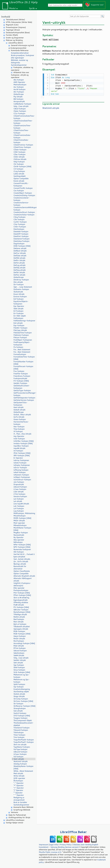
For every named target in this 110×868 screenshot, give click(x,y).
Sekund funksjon (20, 651)
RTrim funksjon (20, 648)
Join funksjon (19, 482)
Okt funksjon (19, 552)
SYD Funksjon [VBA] (22, 716)
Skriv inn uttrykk (20, 745)
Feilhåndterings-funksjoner (24, 321)
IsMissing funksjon (21, 470)
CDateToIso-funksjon (22, 147)
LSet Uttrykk (19, 492)
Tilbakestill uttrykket (22, 627)
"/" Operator (18, 790)
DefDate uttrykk (20, 256)
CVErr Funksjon (20, 227)
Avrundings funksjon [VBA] (24, 643)
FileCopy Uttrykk (20, 330)
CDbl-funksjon (19, 152)
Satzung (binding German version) (65, 847)
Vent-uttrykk (19, 759)
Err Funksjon (19, 313)
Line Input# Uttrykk (21, 504)
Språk (32, 8)
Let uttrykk (18, 501)
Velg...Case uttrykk (21, 106)
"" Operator (18, 793)
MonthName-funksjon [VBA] (22, 529)
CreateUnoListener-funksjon (21, 199)
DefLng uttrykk (19, 265)
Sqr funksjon (19, 687)
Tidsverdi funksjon (21, 730)
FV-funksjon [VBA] (21, 381)
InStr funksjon (19, 439)
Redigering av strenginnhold (19, 799)
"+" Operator (19, 788)
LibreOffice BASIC (16, 43)
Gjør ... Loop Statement (23, 287)
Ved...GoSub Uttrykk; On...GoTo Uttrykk (22, 560)
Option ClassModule (22, 571)
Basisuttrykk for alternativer (20, 568)
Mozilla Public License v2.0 (50, 852)
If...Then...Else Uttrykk (22, 434)
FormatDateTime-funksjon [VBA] (24, 358)
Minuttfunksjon (20, 516)
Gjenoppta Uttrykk (21, 629)
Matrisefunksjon (20, 85)
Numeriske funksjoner (22, 549)
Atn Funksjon (19, 92)
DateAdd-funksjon (21, 232)
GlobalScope (19, 94)
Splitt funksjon (19, 684)
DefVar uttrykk (19, 275)
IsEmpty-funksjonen (22, 465)
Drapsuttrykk (19, 484)
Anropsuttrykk (19, 101)
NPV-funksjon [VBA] (22, 547)
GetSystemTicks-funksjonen (20, 404)
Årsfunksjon (18, 781)
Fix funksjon (18, 347)
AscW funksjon (19, 89)
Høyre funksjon (20, 636)
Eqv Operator (19, 306)
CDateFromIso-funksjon (23, 145)
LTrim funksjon (19, 494)
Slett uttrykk (18, 309)
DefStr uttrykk (19, 272)
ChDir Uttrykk (19, 157)
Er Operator (18, 458)
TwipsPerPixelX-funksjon (24, 740)
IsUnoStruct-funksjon (22, 480)
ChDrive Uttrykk (20, 159)
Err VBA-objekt (20, 316)
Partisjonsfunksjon (21, 590)
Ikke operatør (19, 540)
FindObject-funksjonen (23, 340)
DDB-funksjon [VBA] (22, 246)
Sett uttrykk (18, 663)
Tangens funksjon (20, 718)
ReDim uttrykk (19, 617)
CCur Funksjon (19, 113)
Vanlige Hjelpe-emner (15, 823)
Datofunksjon (19, 229)
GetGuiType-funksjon (22, 390)
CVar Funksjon (19, 224)
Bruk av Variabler (20, 802)
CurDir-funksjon (20, 222)
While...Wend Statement (23, 771)
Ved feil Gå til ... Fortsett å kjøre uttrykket (24, 555)
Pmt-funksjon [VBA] (22, 593)
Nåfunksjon (18, 542)
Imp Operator (19, 436)
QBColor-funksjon (21, 610)
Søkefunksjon (19, 653)
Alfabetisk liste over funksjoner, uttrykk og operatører (20, 75)
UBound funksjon (20, 752)
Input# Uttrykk (19, 448)
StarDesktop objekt (21, 692)
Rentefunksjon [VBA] (22, 612)
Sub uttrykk (18, 711)
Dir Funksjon (19, 284)
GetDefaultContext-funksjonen (22, 387)
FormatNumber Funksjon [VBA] (23, 363)
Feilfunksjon (18, 318)
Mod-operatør (19, 523)
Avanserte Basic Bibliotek (23, 807)
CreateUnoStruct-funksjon (24, 212)
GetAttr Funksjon (20, 383)
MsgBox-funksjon (21, 533)
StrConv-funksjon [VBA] (23, 701)
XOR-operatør (19, 778)
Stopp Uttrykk (19, 696)
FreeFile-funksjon (21, 374)
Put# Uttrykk (19, 605)
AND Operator (19, 82)
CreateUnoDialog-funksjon (24, 195)
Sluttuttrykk (18, 292)
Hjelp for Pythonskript (17, 815)
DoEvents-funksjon (21, 289)
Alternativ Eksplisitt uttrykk (24, 576)
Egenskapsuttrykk (21, 600)
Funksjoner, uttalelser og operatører (22, 69)
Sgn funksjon (19, 665)
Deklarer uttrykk (20, 248)
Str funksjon (18, 704)
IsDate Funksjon (20, 463)
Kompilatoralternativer (20, 53)
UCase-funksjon (20, 754)
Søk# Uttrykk (19, 655)
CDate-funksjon (20, 150)
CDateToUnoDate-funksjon (21, 141)
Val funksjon (18, 757)
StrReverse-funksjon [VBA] (24, 706)
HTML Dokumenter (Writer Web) (19, 22)
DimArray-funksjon (21, 280)
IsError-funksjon (20, 468)
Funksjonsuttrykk (20, 378)
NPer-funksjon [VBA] (22, 545)
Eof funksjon (19, 299)
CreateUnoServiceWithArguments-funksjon (24, 209)
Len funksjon (19, 499)
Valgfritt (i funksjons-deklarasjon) (22, 584)
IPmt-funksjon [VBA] (22, 453)
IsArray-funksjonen (21, 460)
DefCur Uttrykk (20, 253)
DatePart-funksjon (21, 236)
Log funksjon (19, 511)
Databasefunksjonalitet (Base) (18, 33)
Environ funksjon (20, 297)
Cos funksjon (19, 191)
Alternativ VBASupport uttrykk (23, 580)
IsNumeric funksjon (21, 475)
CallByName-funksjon (22, 104)
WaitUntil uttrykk (51, 108)
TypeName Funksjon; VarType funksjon (22, 748)
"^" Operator (19, 795)
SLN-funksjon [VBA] (22, 672)
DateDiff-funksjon (21, 234)
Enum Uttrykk (19, 294)
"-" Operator (19, 783)
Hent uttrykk (19, 407)
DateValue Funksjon (21, 241)
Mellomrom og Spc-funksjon (21, 676)
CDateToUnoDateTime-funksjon (23, 122)
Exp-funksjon (19, 325)
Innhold (6, 17)
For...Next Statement (22, 350)
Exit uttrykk (18, 323)
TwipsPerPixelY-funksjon (24, 742)
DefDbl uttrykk (19, 258)
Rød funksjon (19, 619)
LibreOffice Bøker (73, 832)
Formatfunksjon (20, 354)
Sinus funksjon (19, 670)
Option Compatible (21, 179)
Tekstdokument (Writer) (15, 20)
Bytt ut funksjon (20, 624)
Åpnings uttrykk (20, 564)
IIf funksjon (18, 431)
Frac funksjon (19, 371)
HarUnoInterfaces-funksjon (21, 423)
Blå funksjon (18, 99)
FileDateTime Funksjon (23, 333)
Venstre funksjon (20, 496)
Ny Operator (18, 537)
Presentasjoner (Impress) (16, 27)
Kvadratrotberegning (22, 689)
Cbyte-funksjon (20, 111)
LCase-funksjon (20, 489)
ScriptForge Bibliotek (22, 810)
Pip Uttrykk (18, 97)
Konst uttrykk (19, 181)
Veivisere (14, 812)
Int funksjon (18, 451)
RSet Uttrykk (19, 646)
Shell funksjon (19, 667)
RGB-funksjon (19, 631)
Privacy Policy (66, 844)
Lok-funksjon (19, 506)
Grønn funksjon (20, 419)
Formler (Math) (12, 35)
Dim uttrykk (18, 282)
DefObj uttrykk (19, 268)
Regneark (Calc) (12, 25)
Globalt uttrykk (19, 410)
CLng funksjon (19, 171)
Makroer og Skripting (14, 40)
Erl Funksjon (18, 311)
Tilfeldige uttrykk (20, 614)
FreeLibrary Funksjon (22, 376)
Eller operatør (19, 588)
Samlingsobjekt (20, 176)
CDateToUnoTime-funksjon (21, 132)
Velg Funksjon (19, 162)
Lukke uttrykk (19, 174)
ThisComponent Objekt (23, 720)
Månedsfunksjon (20, 525)
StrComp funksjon (21, 699)
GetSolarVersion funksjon (24, 400)
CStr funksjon (19, 219)
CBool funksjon (20, 109)
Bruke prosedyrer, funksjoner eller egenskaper (23, 57)
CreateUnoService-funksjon (21, 204)
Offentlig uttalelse (21, 602)
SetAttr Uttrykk (20, 660)
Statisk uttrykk (19, 694)
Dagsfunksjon (19, 244)
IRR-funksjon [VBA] (22, 456)
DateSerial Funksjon (21, 239)
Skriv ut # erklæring (21, 598)
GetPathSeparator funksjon (24, 398)
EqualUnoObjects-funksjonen (21, 303)
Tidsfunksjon (19, 732)
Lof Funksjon (19, 508)
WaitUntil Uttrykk (21, 761)
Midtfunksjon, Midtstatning (24, 513)
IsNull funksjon (20, 472)
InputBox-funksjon (21, 446)
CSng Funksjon (19, 217)
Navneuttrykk (19, 535)
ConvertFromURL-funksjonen (21, 185)
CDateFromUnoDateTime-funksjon (24, 117)
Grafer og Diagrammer (15, 38)
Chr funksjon (19, 164)
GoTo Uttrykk (19, 417)
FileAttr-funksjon (20, 328)
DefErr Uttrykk (19, 260)
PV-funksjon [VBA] (21, 607)
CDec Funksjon (19, 154)
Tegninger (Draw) (13, 30)
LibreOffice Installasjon (15, 820)
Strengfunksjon (20, 708)
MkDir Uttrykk (19, 521)
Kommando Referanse (20, 50)
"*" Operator (19, 785)
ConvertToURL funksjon (23, 188)
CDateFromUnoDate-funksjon (22, 136)
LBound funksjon (20, 487)
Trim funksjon (19, 737)
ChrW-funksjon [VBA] (22, 166)
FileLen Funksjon (20, 337)
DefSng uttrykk (20, 270)
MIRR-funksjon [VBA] (22, 518)
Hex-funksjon (19, 427)
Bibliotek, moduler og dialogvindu (19, 61)
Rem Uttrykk (19, 622)
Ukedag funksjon (20, 764)
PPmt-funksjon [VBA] (22, 595)
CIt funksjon (18, 169)
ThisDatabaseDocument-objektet (23, 724)
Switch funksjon (20, 713)
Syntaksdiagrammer (19, 65)
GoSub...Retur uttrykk (22, 415)
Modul (12, 8)
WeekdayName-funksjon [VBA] (23, 767)
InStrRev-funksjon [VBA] (24, 441)
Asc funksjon (19, 87)
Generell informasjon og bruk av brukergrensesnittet (21, 47)
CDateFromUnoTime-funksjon (22, 127)
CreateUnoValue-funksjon (24, 215)
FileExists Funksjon (21, 335)
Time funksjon (19, 429)
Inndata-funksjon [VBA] (23, 443)
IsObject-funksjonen (22, 477)
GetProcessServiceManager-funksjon (24, 394)
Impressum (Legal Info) (49, 844)
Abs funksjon (19, 80)
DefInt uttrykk (19, 263)
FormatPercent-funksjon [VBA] (23, 368)
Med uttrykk (18, 773)
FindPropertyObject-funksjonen (22, 344)
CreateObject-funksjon (23, 193)
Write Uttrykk (19, 776)
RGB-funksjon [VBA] (22, 634)
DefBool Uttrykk (20, 251)
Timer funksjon (19, 735)
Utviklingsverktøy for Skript (19, 817)
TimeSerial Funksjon (21, 728)
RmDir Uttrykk (19, 639)
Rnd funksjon (19, 641)
